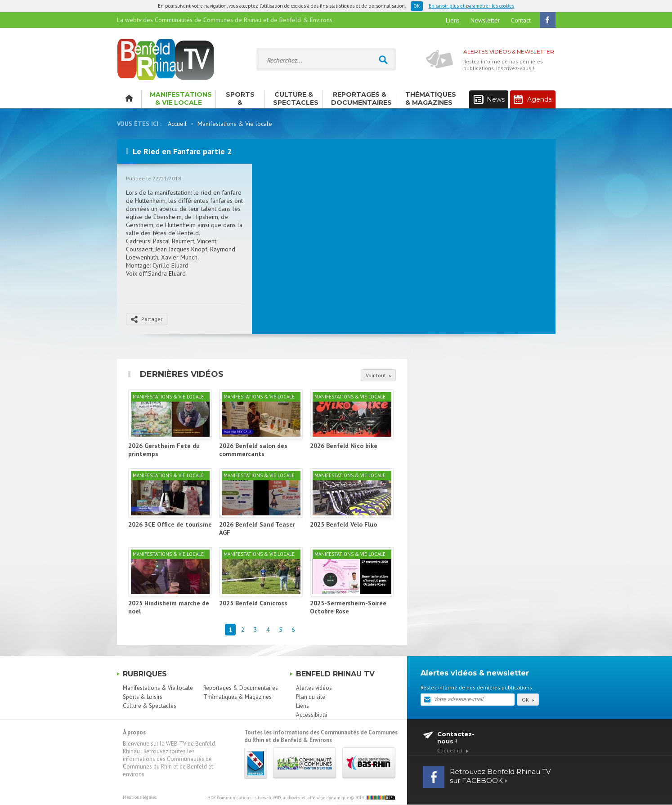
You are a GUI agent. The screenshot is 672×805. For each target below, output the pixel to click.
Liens (453, 20)
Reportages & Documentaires (361, 98)
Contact (521, 20)
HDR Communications (278, 798)
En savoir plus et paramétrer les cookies (471, 6)
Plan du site (311, 697)
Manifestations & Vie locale (181, 98)
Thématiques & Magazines (431, 98)
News (489, 100)
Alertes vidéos (314, 688)
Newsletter (485, 20)
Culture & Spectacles (296, 98)
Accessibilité (312, 715)
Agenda (533, 99)
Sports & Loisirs (240, 99)
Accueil (177, 124)
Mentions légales (140, 797)
